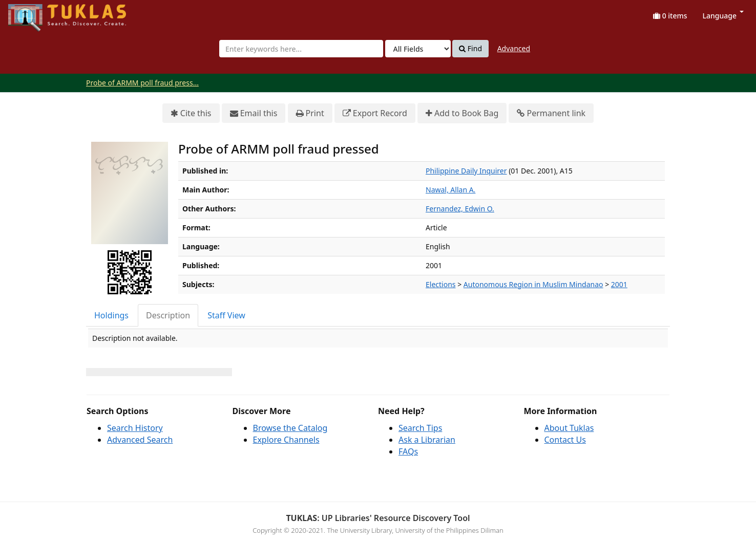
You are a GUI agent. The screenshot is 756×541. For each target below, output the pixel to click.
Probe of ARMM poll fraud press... (142, 83)
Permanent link (551, 113)
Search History (135, 428)
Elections (441, 284)
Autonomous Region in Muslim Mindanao (533, 284)
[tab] (112, 316)
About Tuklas (569, 428)
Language (723, 16)
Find (470, 49)
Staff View (226, 315)
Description (168, 315)
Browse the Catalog (290, 428)
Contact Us (565, 440)
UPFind (33, 13)
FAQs (408, 451)
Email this (254, 113)
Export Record (375, 113)
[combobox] (301, 49)
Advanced (514, 48)
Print (310, 113)
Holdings (111, 315)
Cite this (191, 113)
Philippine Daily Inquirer (466, 171)
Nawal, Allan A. (450, 190)
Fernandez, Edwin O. (460, 209)
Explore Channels (286, 440)
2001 (619, 284)
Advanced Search (140, 440)
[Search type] (418, 49)
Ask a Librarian (427, 440)
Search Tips (420, 428)
